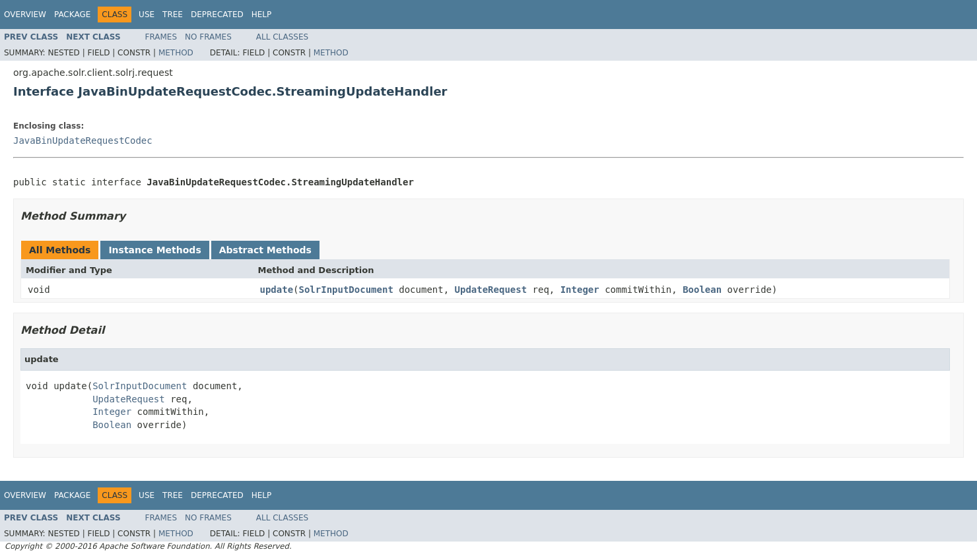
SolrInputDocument (346, 290)
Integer (580, 290)
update (277, 290)
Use (147, 15)
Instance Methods (154, 250)
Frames (161, 37)
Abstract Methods (265, 250)
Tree (173, 15)
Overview (25, 15)
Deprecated (217, 15)
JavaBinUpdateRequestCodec (83, 140)
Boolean (702, 290)
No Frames (208, 37)
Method (176, 53)
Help (262, 15)
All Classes (282, 37)
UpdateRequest (491, 290)
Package (72, 15)
